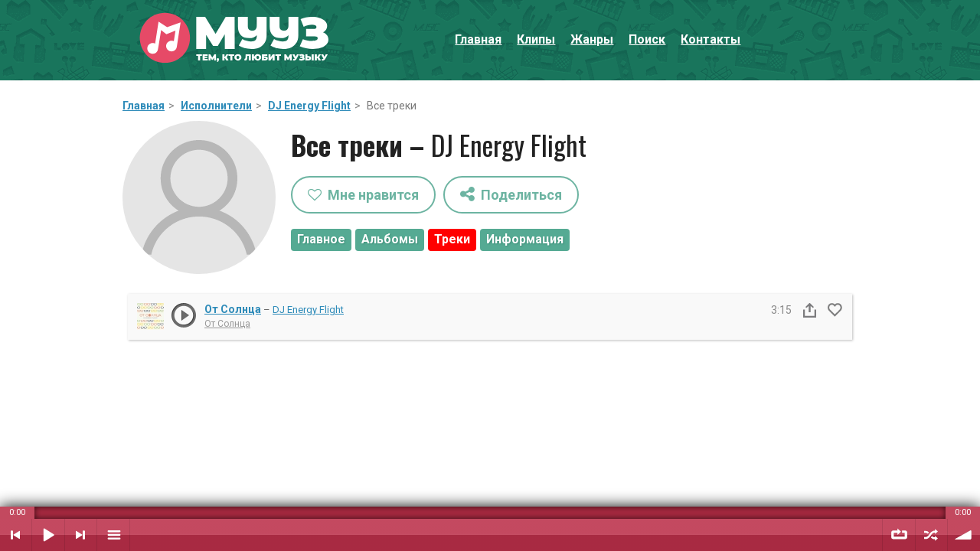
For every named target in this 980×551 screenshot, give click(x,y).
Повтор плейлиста (899, 535)
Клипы (536, 39)
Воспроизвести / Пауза (48, 535)
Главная (478, 39)
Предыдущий (16, 535)
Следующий (81, 535)
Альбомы (390, 239)
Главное (321, 239)
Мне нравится (363, 195)
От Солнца (233, 309)
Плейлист (113, 535)
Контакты (710, 39)
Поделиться (511, 194)
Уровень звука (964, 535)
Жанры (592, 39)
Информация (525, 239)
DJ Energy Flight (309, 106)
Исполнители (216, 106)
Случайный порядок (931, 535)
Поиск (647, 39)
